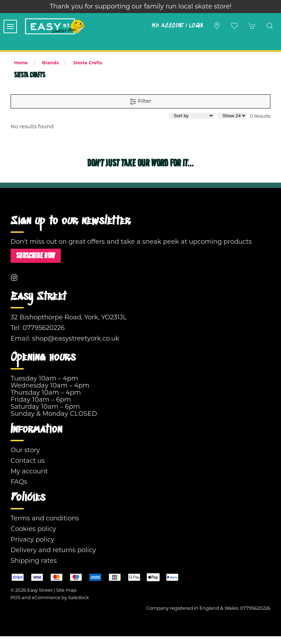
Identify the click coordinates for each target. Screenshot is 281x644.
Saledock (79, 597)
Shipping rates (34, 561)
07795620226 (44, 328)
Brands (50, 63)
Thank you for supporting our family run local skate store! (141, 6)
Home (21, 63)
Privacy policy (32, 539)
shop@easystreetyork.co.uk (76, 338)
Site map (66, 590)
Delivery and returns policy (53, 550)
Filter (140, 101)
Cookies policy (33, 529)
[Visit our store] (217, 26)
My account (29, 471)
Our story (25, 450)
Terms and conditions (45, 518)
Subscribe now (36, 256)
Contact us (28, 461)
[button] (10, 26)
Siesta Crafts (88, 63)
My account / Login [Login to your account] (177, 26)
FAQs (19, 482)
